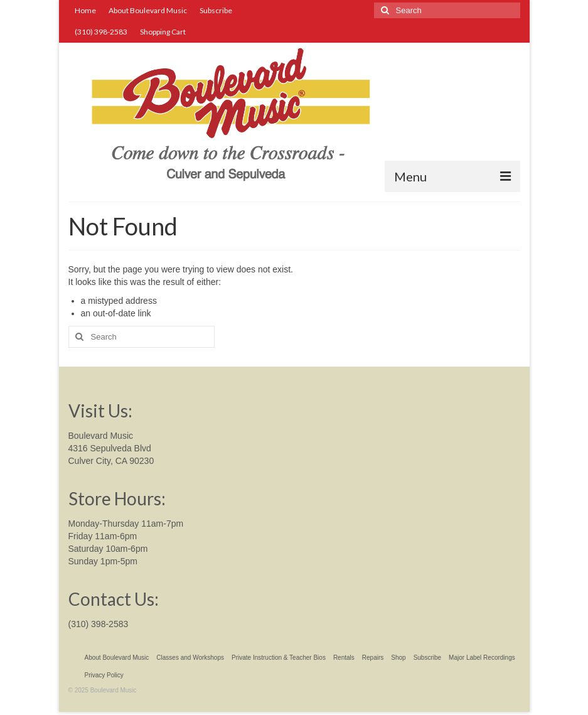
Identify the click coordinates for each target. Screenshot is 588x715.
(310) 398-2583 (99, 624)
